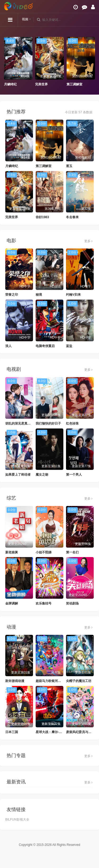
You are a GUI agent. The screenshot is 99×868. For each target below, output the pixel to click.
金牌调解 (12, 603)
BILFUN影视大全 (17, 820)
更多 (88, 241)
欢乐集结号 (44, 603)
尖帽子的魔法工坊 (79, 681)
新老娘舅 (12, 552)
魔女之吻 (42, 475)
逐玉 (69, 166)
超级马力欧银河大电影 (51, 681)
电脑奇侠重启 (45, 346)
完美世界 (41, 84)
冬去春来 (72, 217)
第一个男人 (74, 475)
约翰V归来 (73, 295)
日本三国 (12, 732)
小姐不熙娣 (44, 552)
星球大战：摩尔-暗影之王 (54, 732)
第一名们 (72, 552)
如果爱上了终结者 (18, 475)
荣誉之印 (12, 295)
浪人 (8, 346)
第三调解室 (74, 84)
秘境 (39, 295)
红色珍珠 (72, 423)
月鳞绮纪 (10, 84)
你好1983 (42, 217)
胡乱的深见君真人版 (20, 423)
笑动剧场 (72, 603)
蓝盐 (69, 346)
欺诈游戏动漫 (15, 681)
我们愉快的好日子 (48, 423)
